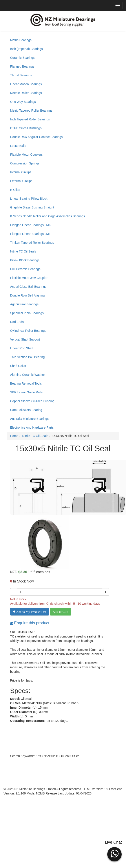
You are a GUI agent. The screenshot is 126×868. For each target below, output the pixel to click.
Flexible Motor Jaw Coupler (29, 278)
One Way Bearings (23, 102)
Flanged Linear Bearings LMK (30, 225)
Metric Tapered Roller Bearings (31, 111)
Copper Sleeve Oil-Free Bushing (32, 401)
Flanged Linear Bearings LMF (30, 234)
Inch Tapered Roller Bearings (30, 119)
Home (14, 436)
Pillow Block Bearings (25, 260)
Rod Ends (17, 322)
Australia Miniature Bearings (29, 419)
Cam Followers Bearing (26, 410)
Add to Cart (61, 612)
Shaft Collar (18, 366)
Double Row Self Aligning (27, 295)
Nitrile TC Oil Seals (23, 251)
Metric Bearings (21, 40)
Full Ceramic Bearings (25, 269)
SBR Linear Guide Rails (26, 392)
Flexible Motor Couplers (26, 155)
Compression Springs (25, 163)
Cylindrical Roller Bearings (28, 331)
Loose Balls (18, 146)
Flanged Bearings (22, 66)
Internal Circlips (21, 172)
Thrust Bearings (21, 75)
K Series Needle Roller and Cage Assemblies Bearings (47, 216)
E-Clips (15, 190)
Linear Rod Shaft (22, 348)
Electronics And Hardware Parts (32, 428)
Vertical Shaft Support (25, 339)
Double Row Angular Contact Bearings (36, 137)
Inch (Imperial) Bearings (26, 49)
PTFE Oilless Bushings (26, 128)
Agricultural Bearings (24, 304)
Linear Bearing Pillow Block (29, 199)
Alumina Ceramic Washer (27, 375)
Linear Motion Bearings (26, 84)
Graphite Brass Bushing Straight (32, 207)
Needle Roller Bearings (26, 93)
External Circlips (21, 181)
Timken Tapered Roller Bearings (32, 243)
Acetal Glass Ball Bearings (28, 287)
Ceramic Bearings (22, 58)
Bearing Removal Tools (26, 383)
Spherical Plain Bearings (27, 313)
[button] (114, 854)
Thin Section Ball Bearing (27, 357)
